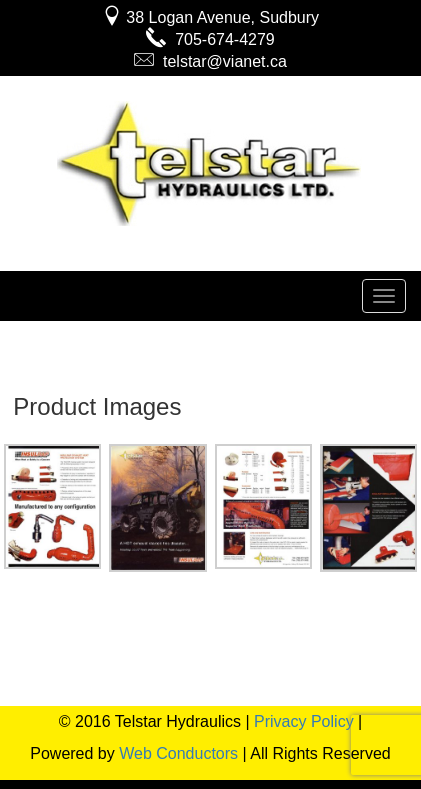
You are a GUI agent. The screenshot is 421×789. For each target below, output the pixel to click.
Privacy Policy (304, 721)
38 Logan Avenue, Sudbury (210, 17)
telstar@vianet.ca (210, 61)
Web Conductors (178, 753)
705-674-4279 (210, 39)
